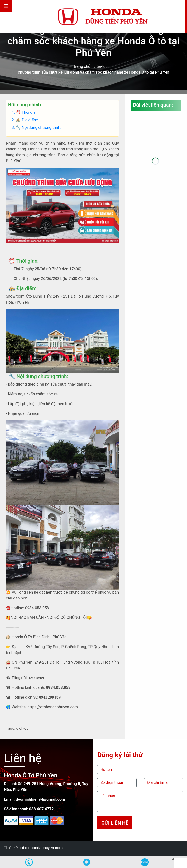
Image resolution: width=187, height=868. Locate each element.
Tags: (10, 728)
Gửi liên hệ (115, 823)
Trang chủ (82, 66)
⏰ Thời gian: (27, 112)
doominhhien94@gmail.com (40, 799)
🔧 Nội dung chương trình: (38, 127)
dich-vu (22, 728)
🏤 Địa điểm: (27, 120)
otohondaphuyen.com (44, 848)
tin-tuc (102, 66)
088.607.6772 (41, 809)
